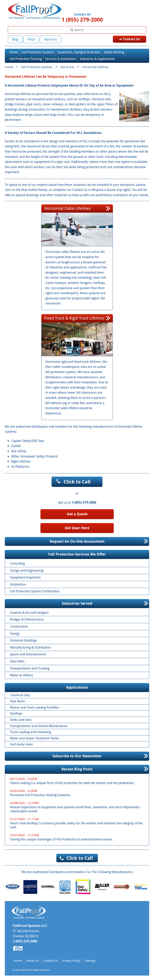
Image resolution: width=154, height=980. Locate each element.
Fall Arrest (67, 66)
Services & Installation (61, 58)
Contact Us (130, 39)
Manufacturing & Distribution (30, 647)
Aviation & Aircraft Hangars (29, 612)
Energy (15, 633)
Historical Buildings (23, 640)
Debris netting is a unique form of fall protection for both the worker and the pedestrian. (79, 780)
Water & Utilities (22, 674)
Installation (18, 584)
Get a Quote (77, 513)
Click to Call (77, 481)
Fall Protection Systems (38, 51)
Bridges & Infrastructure (27, 619)
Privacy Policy (71, 960)
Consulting (17, 563)
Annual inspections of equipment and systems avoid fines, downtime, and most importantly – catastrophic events (79, 806)
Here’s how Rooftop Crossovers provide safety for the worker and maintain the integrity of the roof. (79, 822)
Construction (19, 626)
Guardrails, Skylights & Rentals (79, 51)
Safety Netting (114, 51)
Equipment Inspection (25, 576)
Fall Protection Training (26, 58)
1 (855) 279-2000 (82, 20)
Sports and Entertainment (28, 653)
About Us (51, 39)
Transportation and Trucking (30, 667)
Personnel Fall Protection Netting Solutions (79, 792)
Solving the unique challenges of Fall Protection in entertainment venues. (79, 837)
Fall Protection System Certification (35, 590)
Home (14, 51)
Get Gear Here (77, 527)
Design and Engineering (27, 570)
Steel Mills (17, 660)
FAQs (31, 39)
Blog (15, 39)
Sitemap (90, 960)
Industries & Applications (97, 58)
